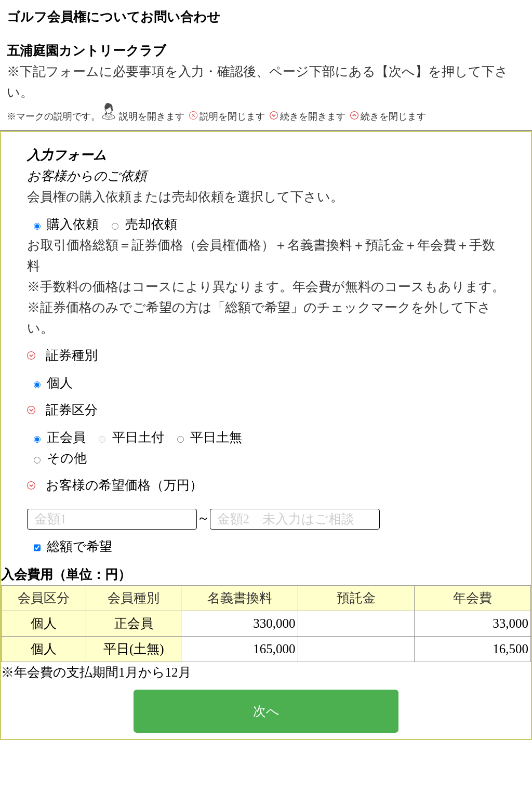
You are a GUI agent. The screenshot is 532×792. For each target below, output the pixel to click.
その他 (67, 458)
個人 (60, 383)
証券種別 (72, 355)
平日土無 (216, 437)
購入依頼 (73, 224)
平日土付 (138, 437)
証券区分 (72, 410)
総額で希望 (79, 546)
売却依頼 (151, 224)
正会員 (66, 437)
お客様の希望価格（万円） (124, 485)
